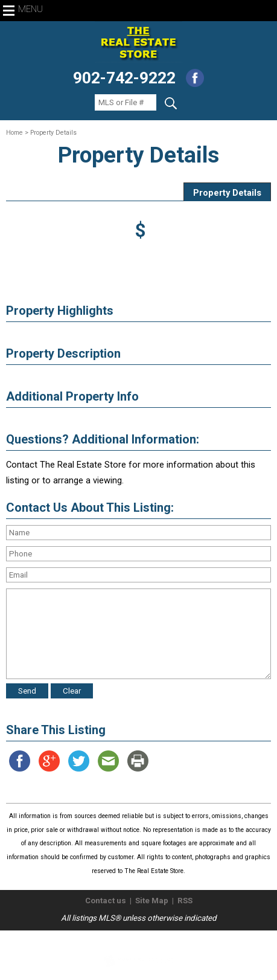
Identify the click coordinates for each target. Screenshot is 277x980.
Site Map (152, 901)
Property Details (227, 193)
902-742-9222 (124, 78)
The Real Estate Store (133, 940)
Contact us (106, 901)
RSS (185, 901)
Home (14, 133)
